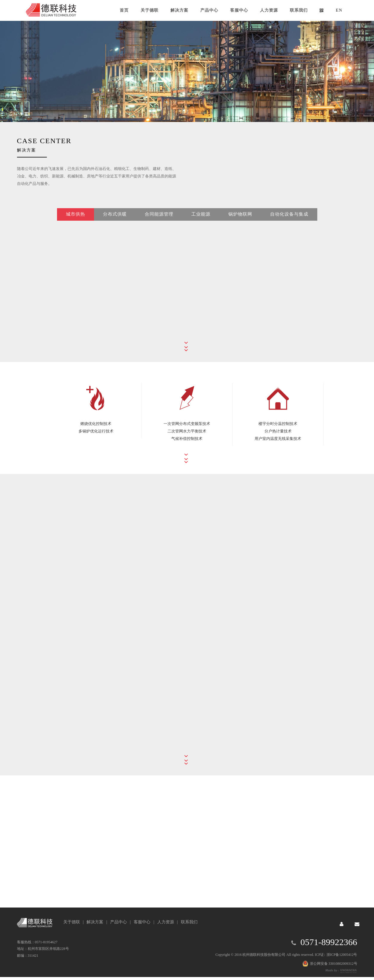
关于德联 (72, 922)
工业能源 (201, 227)
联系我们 (189, 922)
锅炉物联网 (240, 227)
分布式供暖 (115, 227)
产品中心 (118, 922)
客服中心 (142, 922)
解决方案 (95, 922)
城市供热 (76, 227)
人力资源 (166, 922)
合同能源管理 (159, 227)
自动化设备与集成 (289, 227)
